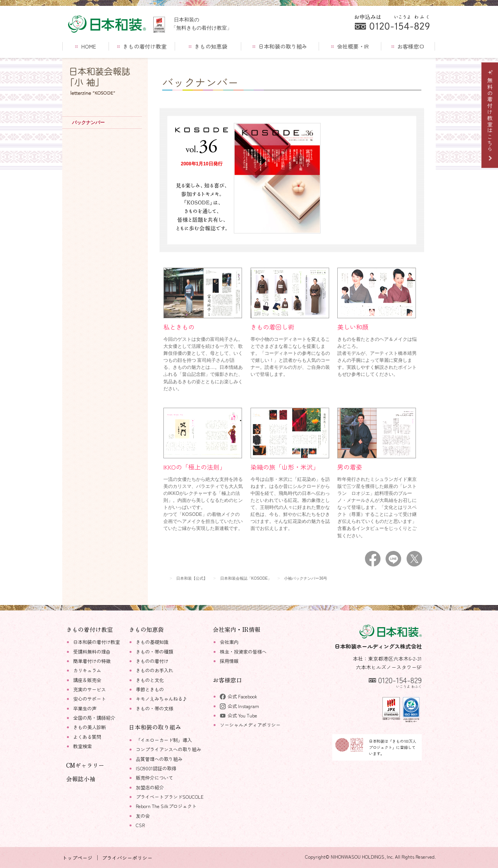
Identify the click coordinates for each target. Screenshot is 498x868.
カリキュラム (87, 670)
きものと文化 (150, 680)
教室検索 (82, 746)
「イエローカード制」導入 (164, 740)
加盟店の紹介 (150, 787)
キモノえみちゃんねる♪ (161, 699)
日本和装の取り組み (280, 46)
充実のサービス (89, 689)
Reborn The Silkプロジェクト (166, 806)
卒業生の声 (85, 708)
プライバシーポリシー (127, 858)
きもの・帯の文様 (154, 708)
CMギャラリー (85, 765)
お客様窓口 (408, 46)
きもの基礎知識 (152, 642)
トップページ (77, 858)
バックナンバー (88, 123)
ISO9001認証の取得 (156, 768)
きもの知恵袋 (208, 46)
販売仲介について (154, 778)
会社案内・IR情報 (237, 629)
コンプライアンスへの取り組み (168, 749)
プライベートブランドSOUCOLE (170, 797)
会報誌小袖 (81, 779)
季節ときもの (150, 689)
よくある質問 (87, 737)
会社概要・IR (350, 46)
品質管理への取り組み (159, 759)
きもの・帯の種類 (154, 652)
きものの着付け (152, 661)
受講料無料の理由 (92, 652)
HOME (85, 46)
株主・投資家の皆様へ (243, 652)
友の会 (143, 816)
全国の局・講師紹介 (94, 718)
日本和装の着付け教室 (96, 642)
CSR (140, 825)
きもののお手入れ (154, 670)
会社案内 (229, 642)
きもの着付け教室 (142, 46)
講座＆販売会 (87, 680)
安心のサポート (89, 699)
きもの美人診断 (89, 727)
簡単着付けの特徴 (92, 661)
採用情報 (229, 661)
